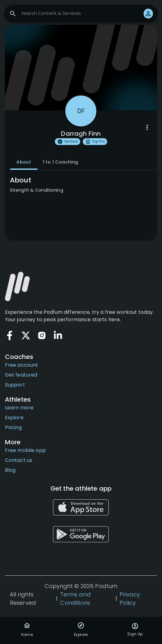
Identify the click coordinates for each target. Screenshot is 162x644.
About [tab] (24, 162)
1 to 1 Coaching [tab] (61, 162)
